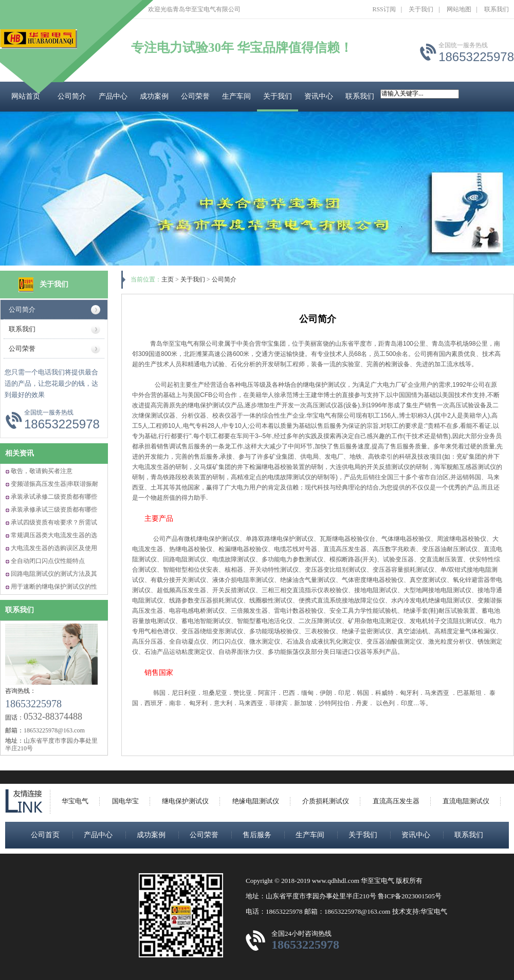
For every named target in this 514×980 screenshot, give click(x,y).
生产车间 (236, 96)
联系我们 (497, 9)
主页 (168, 279)
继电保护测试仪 (185, 801)
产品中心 (113, 96)
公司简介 (72, 96)
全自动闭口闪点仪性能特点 (48, 561)
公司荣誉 (195, 96)
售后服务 (257, 835)
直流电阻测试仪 (466, 801)
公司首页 (45, 835)
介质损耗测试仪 (326, 801)
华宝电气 (75, 801)
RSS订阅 (384, 9)
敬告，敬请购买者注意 (42, 471)
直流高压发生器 (396, 801)
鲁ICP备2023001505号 (410, 896)
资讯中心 (319, 96)
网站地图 (459, 9)
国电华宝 (125, 801)
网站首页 (26, 96)
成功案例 (154, 96)
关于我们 (421, 9)
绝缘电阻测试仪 (256, 801)
